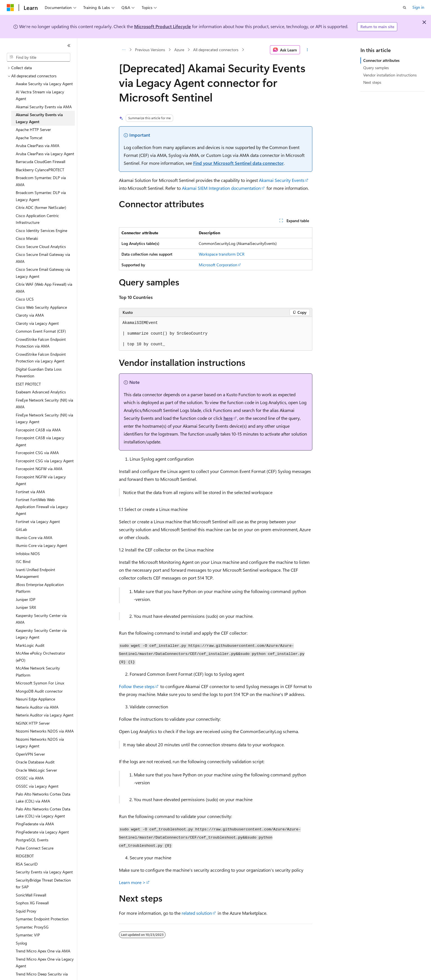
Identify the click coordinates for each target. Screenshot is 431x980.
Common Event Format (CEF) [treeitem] (41, 331)
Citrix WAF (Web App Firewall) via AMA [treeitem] (44, 288)
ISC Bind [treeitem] (23, 561)
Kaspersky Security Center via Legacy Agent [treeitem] (41, 634)
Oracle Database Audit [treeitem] (35, 762)
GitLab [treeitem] (21, 529)
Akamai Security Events (282, 180)
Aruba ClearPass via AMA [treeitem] (38, 146)
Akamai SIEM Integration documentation (221, 188)
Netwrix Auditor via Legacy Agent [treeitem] (45, 715)
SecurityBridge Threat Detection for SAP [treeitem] (43, 884)
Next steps (372, 82)
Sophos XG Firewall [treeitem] (32, 903)
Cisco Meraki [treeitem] (27, 238)
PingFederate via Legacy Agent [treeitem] (42, 832)
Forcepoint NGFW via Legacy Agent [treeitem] (41, 480)
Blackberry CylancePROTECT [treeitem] (40, 170)
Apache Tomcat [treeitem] (29, 138)
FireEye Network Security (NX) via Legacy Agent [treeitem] (44, 418)
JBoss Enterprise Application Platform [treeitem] (40, 588)
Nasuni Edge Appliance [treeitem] (35, 699)
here (228, 418)
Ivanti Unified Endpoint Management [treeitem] (35, 573)
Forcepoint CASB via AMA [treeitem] (38, 430)
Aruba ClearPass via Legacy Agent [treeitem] (45, 154)
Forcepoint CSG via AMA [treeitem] (37, 453)
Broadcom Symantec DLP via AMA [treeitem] (41, 181)
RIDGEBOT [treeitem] (25, 856)
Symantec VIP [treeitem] (28, 935)
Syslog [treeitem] (21, 943)
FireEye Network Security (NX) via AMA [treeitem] (44, 404)
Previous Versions (150, 50)
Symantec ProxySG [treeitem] (32, 927)
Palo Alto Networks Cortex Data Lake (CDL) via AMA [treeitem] (43, 797)
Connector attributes (381, 60)
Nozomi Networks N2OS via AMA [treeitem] (45, 731)
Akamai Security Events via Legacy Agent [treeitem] (39, 118)
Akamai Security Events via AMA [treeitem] (44, 107)
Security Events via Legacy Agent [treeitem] (44, 872)
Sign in (418, 7)
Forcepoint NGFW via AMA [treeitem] (39, 469)
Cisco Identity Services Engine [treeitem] (41, 230)
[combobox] (39, 57)
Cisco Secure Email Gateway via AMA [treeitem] (43, 258)
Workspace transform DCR (222, 254)
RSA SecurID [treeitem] (27, 864)
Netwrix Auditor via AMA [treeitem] (37, 707)
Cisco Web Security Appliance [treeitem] (41, 307)
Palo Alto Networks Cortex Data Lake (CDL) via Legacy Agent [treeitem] (43, 812)
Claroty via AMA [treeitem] (30, 315)
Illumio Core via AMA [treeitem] (34, 538)
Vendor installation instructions (390, 75)
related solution (197, 913)
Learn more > (132, 882)
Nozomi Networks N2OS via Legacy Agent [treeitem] (40, 743)
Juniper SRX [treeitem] (26, 607)
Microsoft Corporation (218, 265)
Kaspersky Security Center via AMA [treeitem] (41, 619)
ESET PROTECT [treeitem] (28, 384)
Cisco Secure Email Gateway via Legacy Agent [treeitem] (43, 273)
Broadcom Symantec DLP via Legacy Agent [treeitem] (41, 196)
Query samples (376, 68)
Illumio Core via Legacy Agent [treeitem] (41, 545)
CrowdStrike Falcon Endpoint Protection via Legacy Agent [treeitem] (41, 358)
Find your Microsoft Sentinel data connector (238, 163)
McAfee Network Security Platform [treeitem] (38, 672)
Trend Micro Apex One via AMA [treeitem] (43, 951)
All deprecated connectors (216, 50)
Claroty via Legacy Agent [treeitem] (37, 323)
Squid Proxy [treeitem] (26, 911)
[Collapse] (69, 46)
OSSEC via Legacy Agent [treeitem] (37, 786)
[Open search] (405, 8)
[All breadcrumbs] (124, 50)
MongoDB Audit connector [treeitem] (39, 691)
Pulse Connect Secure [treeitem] (35, 848)
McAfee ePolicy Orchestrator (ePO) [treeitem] (40, 657)
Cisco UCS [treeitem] (25, 299)
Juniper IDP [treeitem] (26, 599)
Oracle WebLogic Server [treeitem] (36, 770)
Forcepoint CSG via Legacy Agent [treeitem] (45, 461)
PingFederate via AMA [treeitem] (35, 824)
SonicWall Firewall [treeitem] (31, 895)
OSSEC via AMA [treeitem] (30, 778)
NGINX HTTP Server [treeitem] (33, 723)
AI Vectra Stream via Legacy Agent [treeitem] (40, 95)
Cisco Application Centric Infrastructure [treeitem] (37, 219)
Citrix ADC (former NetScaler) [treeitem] (41, 207)
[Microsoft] (10, 8)
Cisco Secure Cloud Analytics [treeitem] (41, 246)
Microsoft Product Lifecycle (163, 26)
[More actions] (307, 50)
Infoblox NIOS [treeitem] (28, 554)
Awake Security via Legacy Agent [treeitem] (44, 84)
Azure (179, 50)
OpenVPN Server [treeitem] (30, 754)
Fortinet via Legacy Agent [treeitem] (38, 521)
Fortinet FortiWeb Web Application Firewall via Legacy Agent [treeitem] (42, 506)
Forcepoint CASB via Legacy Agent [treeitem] (40, 441)
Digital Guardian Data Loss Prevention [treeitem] (39, 373)
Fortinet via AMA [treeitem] (30, 492)
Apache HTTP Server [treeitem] (33, 129)
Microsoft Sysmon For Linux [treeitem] (40, 683)
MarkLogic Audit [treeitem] (30, 645)
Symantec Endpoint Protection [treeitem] (42, 919)
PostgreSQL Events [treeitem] (32, 840)
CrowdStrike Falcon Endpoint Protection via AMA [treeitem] (41, 343)
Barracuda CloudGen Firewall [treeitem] (40, 162)
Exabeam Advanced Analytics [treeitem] (41, 392)
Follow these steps (137, 686)
